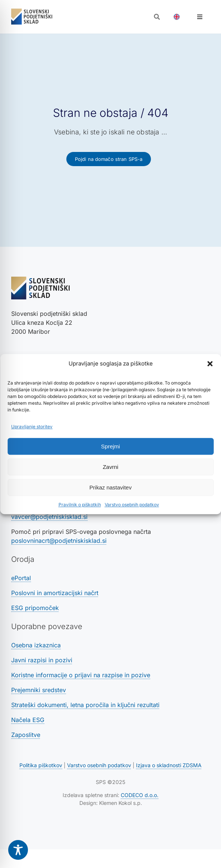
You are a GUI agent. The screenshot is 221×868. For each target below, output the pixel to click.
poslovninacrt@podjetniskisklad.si (59, 541)
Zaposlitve (26, 735)
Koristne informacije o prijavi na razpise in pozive (81, 675)
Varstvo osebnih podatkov (132, 505)
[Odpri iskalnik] (157, 17)
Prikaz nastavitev (110, 487)
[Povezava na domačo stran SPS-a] (109, 159)
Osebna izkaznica (36, 645)
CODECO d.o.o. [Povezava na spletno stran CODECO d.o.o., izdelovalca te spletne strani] (140, 795)
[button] (210, 364)
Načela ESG (28, 720)
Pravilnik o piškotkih (80, 505)
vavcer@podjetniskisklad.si (49, 517)
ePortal (21, 578)
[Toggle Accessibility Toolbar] (18, 850)
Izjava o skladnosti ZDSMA (169, 765)
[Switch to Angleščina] (177, 17)
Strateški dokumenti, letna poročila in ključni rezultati (85, 705)
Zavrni (111, 467)
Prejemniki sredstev (39, 690)
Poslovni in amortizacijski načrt (55, 593)
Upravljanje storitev (32, 427)
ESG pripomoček (35, 608)
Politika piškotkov (41, 765)
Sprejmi (110, 446)
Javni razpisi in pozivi (42, 660)
